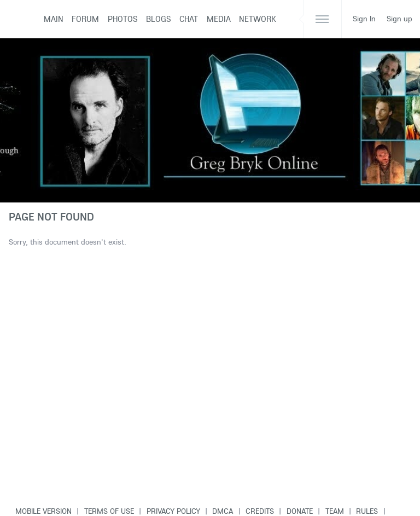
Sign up (399, 19)
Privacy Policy (173, 511)
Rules (367, 511)
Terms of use (109, 511)
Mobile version (43, 511)
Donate (300, 511)
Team (335, 511)
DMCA (223, 511)
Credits (260, 511)
